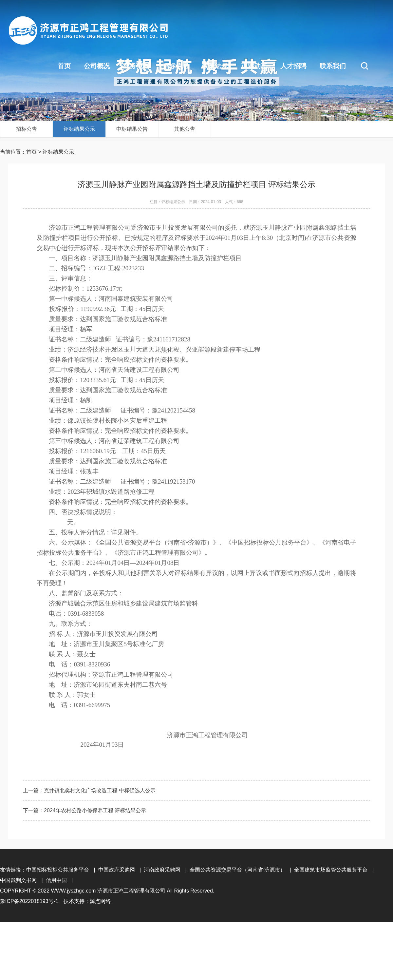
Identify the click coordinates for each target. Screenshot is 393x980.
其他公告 (185, 129)
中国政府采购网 (117, 870)
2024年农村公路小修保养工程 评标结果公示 (95, 810)
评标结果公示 (79, 129)
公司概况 (97, 66)
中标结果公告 (132, 129)
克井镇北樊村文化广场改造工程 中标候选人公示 (100, 790)
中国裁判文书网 (18, 880)
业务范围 (136, 66)
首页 (64, 66)
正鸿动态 (254, 66)
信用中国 (56, 880)
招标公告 (27, 129)
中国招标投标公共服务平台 (58, 870)
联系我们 (333, 66)
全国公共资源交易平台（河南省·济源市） (237, 870)
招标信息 (176, 66)
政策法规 (215, 66)
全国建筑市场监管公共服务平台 (331, 870)
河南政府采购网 (162, 870)
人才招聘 (293, 66)
